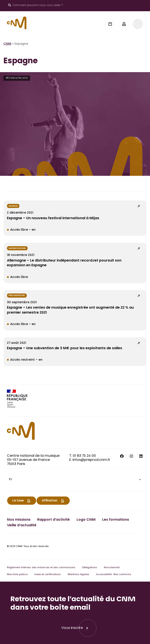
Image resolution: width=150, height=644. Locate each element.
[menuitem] (75, 480)
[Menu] (138, 24)
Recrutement (112, 568)
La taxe (18, 501)
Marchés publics (17, 575)
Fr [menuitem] (11, 480)
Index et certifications (48, 575)
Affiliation (50, 501)
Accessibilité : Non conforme (113, 575)
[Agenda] (110, 24)
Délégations (90, 568)
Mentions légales (78, 575)
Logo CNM (86, 520)
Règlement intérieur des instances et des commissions (41, 568)
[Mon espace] (124, 24)
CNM (7, 44)
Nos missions (19, 520)
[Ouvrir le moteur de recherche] (35, 6)
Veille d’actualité (22, 525)
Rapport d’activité (53, 520)
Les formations (116, 520)
